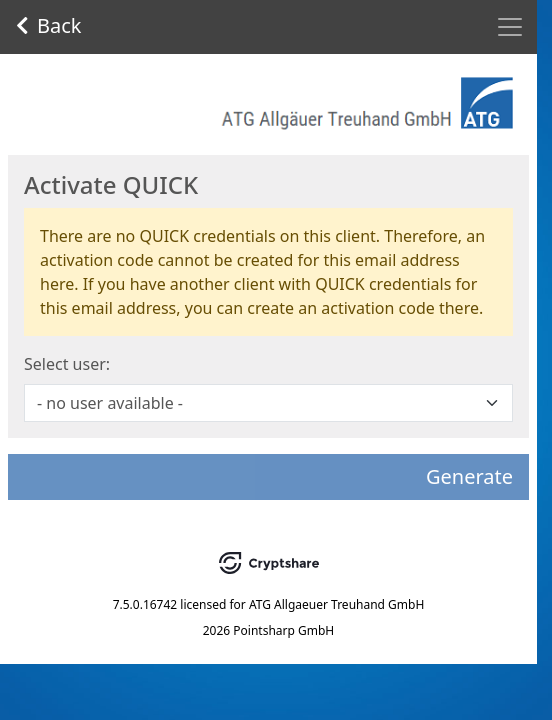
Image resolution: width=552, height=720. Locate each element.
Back (49, 25)
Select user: (67, 364)
